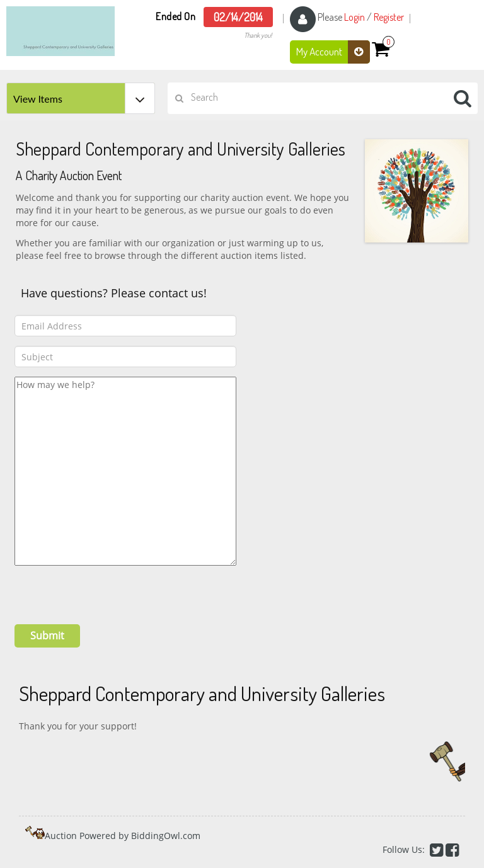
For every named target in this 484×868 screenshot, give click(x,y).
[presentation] (110, 590)
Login (354, 17)
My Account (333, 52)
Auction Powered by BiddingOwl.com (123, 836)
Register (389, 17)
